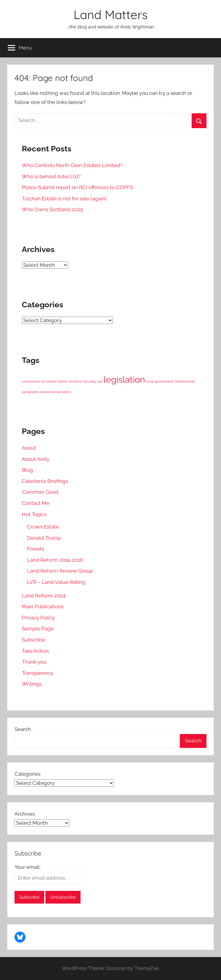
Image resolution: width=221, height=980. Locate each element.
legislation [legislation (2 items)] (124, 379)
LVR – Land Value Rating (56, 582)
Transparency (38, 673)
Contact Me (36, 503)
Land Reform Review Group (60, 571)
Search (23, 729)
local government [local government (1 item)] (160, 381)
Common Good (40, 492)
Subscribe (33, 640)
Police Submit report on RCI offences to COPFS (77, 187)
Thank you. (35, 662)
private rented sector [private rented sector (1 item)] (55, 392)
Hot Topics (34, 514)
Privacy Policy (38, 618)
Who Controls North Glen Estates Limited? (72, 165)
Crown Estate (43, 527)
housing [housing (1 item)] (90, 381)
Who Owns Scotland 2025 (52, 209)
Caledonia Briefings (45, 481)
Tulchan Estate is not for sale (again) (64, 199)
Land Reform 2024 (44, 596)
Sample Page (38, 629)
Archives (25, 814)
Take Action (35, 651)
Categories (28, 774)
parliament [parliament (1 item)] (30, 392)
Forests (36, 549)
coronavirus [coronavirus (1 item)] (31, 381)
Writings (32, 684)
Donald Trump (44, 538)
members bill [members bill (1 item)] (185, 381)
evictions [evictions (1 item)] (76, 381)
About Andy (36, 459)
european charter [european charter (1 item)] (54, 381)
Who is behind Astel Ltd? (51, 176)
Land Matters (111, 15)
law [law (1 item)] (100, 381)
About (29, 448)
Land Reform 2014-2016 (55, 560)
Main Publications (43, 606)
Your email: (28, 867)
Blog (27, 470)
